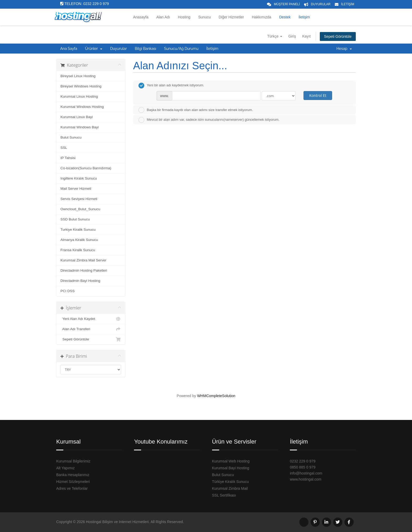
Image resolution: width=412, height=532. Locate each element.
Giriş (292, 36)
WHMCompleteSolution (216, 396)
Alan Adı (163, 17)
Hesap (344, 49)
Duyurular (119, 49)
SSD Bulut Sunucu (75, 219)
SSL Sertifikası (224, 495)
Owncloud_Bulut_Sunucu (80, 209)
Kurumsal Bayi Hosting (231, 468)
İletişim (304, 17)
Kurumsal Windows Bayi (80, 127)
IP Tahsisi (68, 158)
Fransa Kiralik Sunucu (78, 250)
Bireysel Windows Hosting (81, 86)
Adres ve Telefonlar (72, 488)
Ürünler (94, 49)
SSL (64, 148)
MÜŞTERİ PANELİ (287, 4)
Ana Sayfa (69, 49)
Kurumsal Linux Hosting (79, 96)
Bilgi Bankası (145, 49)
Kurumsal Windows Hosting (82, 107)
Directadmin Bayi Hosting (80, 281)
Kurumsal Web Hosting (231, 461)
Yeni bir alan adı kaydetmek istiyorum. (171, 86)
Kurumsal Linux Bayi (77, 117)
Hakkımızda (261, 17)
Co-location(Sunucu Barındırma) (86, 168)
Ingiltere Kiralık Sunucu (79, 178)
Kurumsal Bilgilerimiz (73, 461)
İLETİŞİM (348, 4)
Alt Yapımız (65, 468)
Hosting (184, 17)
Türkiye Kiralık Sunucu (230, 482)
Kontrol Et (318, 95)
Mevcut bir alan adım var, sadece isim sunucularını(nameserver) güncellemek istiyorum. (209, 120)
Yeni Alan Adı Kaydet (91, 319)
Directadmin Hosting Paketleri (84, 270)
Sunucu (205, 17)
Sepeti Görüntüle (338, 36)
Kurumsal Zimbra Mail (230, 488)
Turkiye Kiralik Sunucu (78, 230)
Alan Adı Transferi (91, 329)
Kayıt (306, 36)
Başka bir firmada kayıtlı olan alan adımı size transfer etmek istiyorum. (196, 110)
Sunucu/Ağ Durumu (181, 49)
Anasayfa (141, 17)
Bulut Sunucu (71, 137)
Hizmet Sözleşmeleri (73, 482)
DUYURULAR (321, 4)
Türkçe (275, 36)
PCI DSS (68, 291)
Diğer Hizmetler (231, 17)
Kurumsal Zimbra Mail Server (83, 260)
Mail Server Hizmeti (76, 189)
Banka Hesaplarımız (73, 475)
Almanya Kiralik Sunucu (79, 240)
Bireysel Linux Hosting (78, 76)
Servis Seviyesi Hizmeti (79, 199)
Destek (285, 17)
